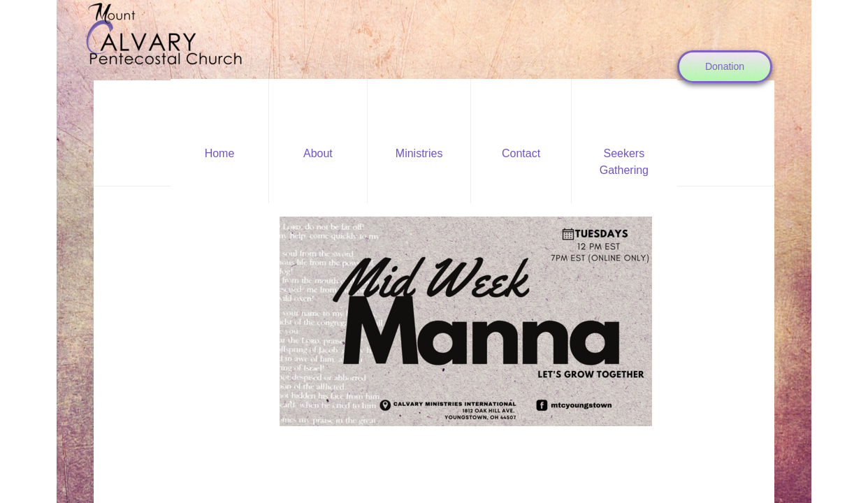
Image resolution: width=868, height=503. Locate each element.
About (318, 153)
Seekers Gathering (624, 162)
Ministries (419, 153)
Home (220, 153)
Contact (521, 153)
